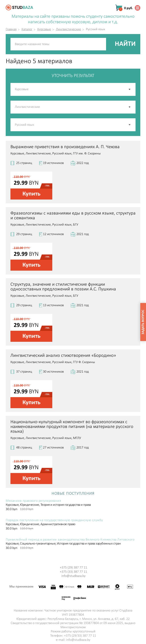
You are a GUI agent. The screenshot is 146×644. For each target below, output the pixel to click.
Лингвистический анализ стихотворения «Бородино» (63, 356)
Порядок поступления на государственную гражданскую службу (54, 520)
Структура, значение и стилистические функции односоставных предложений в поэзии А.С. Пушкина (63, 287)
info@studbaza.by (73, 576)
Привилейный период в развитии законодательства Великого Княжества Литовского (70, 540)
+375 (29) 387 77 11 (73, 568)
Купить (31, 194)
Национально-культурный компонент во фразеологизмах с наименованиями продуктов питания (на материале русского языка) (72, 427)
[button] (130, 125)
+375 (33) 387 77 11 (73, 572)
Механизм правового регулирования (33, 501)
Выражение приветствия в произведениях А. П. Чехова (65, 147)
